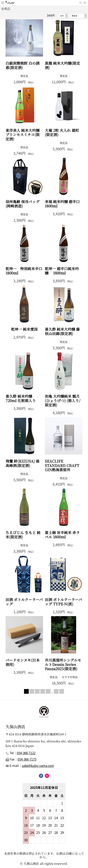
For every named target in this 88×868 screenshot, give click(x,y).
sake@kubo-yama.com (38, 766)
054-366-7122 (26, 753)
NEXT (56, 691)
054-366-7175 (27, 759)
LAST (70, 691)
